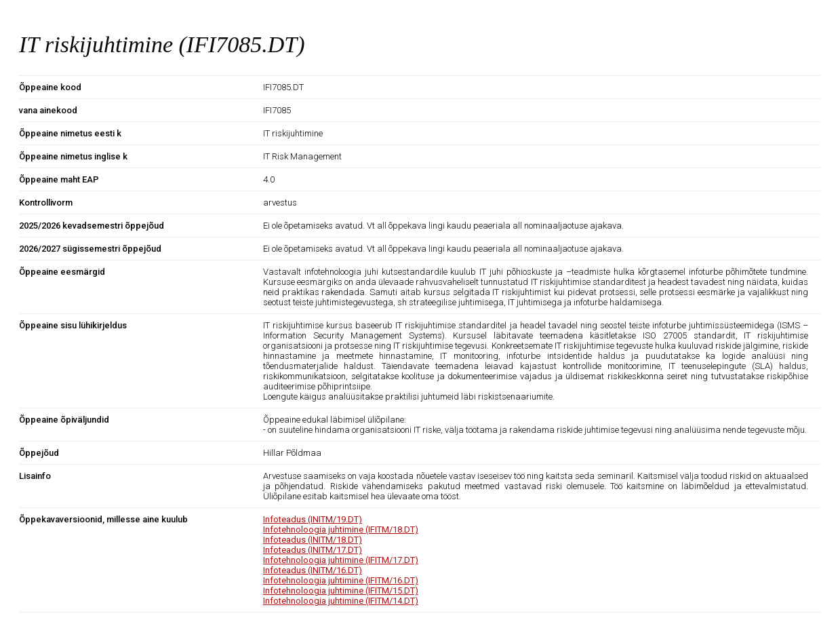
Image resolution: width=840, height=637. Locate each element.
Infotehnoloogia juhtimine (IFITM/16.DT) (341, 580)
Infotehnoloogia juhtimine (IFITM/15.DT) (341, 591)
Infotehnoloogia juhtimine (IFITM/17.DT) (341, 560)
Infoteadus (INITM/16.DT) (313, 570)
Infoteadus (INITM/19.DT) (313, 519)
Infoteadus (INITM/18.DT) (313, 540)
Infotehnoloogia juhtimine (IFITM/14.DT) (341, 601)
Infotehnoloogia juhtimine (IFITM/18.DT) (341, 529)
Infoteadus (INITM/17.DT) (313, 550)
